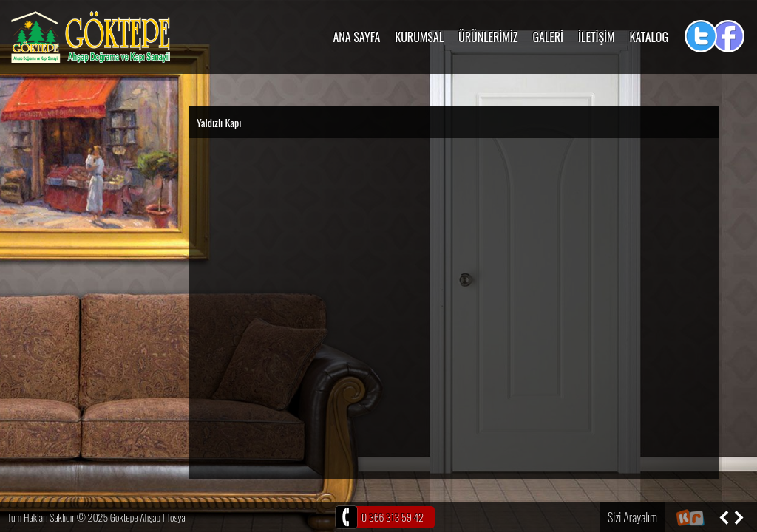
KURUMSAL (419, 37)
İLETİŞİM (597, 37)
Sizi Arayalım (632, 517)
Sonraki (739, 517)
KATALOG (649, 37)
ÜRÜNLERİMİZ (488, 37)
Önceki (724, 517)
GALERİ (549, 37)
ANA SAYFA (356, 37)
